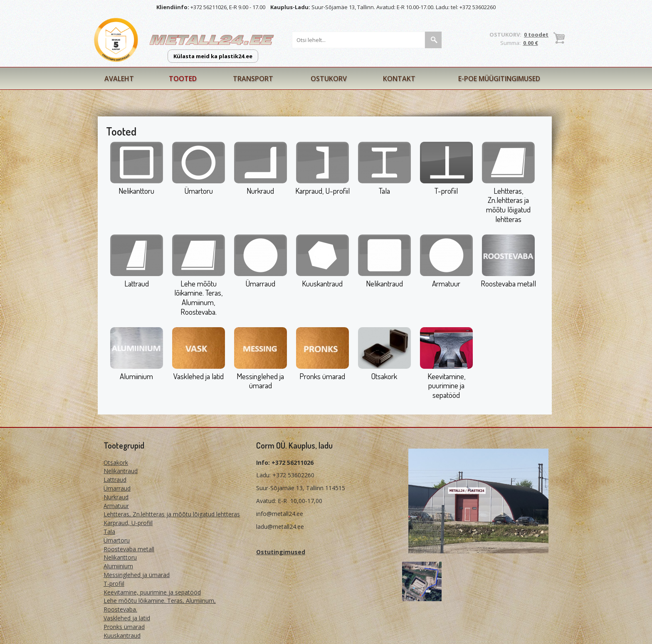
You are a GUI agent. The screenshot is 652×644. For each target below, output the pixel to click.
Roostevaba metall (508, 283)
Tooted (183, 79)
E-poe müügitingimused (499, 79)
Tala (384, 191)
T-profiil (446, 191)
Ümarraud (260, 283)
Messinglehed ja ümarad (260, 381)
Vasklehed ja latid (199, 376)
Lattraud (137, 283)
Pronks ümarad (322, 376)
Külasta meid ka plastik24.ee (213, 56)
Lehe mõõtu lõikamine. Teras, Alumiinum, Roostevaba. (198, 297)
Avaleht (119, 79)
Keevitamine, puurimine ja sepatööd (446, 386)
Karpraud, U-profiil (322, 191)
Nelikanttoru (136, 191)
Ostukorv (329, 79)
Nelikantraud (384, 283)
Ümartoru (199, 191)
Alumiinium (136, 376)
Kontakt (399, 79)
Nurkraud (260, 191)
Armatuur (446, 283)
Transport (253, 79)
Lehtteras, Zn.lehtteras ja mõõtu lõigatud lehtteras (508, 205)
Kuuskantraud (322, 283)
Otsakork (384, 376)
